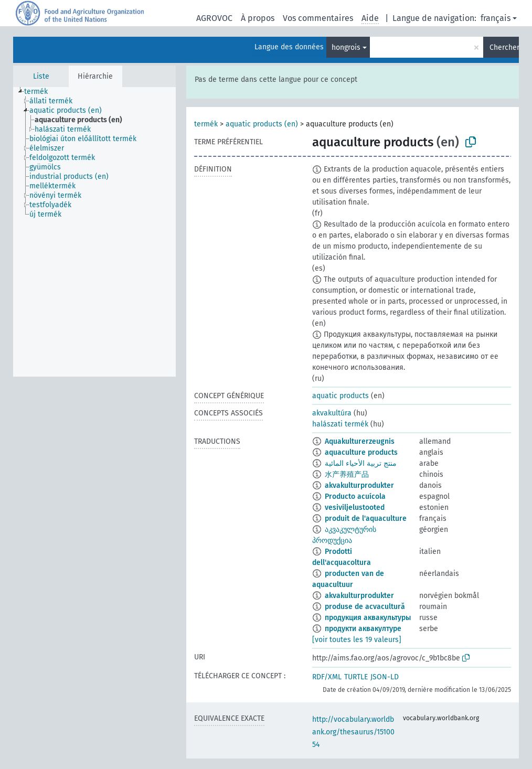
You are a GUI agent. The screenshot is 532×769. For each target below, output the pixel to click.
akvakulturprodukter (359, 485)
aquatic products (341, 396)
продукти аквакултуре (363, 629)
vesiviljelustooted (355, 508)
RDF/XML (327, 677)
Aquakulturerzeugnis (360, 441)
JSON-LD (385, 677)
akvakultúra (332, 413)
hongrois (346, 47)
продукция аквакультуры (368, 618)
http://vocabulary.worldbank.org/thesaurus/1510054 (353, 732)
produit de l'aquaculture (366, 519)
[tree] (94, 232)
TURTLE (356, 677)
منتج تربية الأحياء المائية (361, 463)
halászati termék (340, 424)
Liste (41, 76)
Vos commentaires (318, 18)
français (496, 18)
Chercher (504, 47)
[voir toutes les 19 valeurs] (357, 640)
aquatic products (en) (262, 124)
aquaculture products (361, 452)
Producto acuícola (355, 496)
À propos (258, 18)
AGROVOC (214, 18)
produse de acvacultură (365, 607)
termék (206, 124)
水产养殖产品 (347, 474)
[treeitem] (40, 92)
